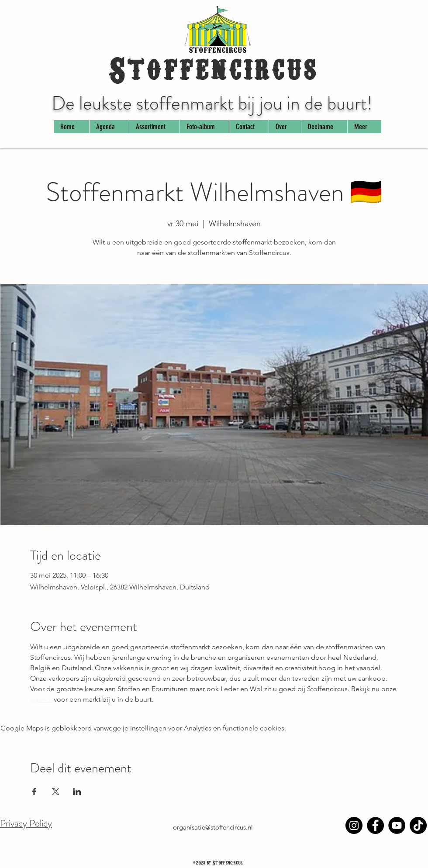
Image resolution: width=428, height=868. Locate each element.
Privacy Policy (26, 823)
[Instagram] (354, 825)
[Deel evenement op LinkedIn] (77, 792)
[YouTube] (397, 825)
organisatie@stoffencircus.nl (213, 827)
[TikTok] (418, 825)
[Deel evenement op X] (56, 792)
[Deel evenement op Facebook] (34, 792)
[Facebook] (375, 825)
